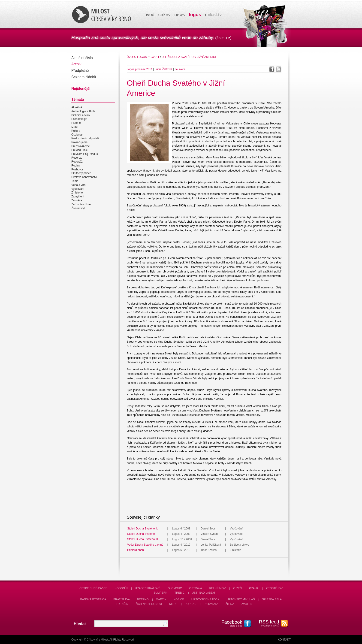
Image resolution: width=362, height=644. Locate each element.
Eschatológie (79, 119)
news (180, 15)
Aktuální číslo (82, 58)
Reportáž (77, 162)
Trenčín (122, 604)
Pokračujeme (79, 142)
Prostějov (274, 588)
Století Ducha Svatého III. (143, 539)
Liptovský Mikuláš (241, 599)
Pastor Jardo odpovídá (85, 139)
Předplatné (80, 71)
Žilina (230, 604)
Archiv (76, 64)
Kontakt (284, 640)
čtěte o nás (229, 623)
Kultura (76, 131)
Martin (161, 599)
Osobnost (77, 135)
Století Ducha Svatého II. (143, 529)
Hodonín (121, 588)
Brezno (143, 599)
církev (164, 15)
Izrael (75, 127)
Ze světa (77, 200)
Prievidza (211, 604)
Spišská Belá (272, 599)
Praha (254, 588)
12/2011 (154, 57)
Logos (142, 57)
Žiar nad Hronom (149, 604)
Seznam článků (84, 77)
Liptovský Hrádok (205, 599)
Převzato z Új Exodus (85, 154)
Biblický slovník (81, 115)
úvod (149, 15)
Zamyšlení (78, 197)
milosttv (213, 15)
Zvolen (247, 604)
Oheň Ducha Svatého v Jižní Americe (189, 57)
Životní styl (78, 208)
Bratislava (122, 599)
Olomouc (175, 588)
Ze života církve (81, 204)
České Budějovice (93, 588)
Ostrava (196, 588)
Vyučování (78, 189)
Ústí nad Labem (203, 593)
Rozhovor (77, 169)
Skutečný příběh (81, 173)
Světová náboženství (84, 177)
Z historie (77, 193)
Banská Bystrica (93, 599)
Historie (76, 123)
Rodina (76, 166)
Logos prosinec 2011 (140, 69)
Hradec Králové (148, 588)
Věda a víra (78, 185)
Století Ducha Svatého (141, 534)
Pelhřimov (217, 588)
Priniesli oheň (136, 550)
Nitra (173, 604)
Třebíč (180, 593)
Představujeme (81, 146)
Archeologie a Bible (83, 111)
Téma (75, 181)
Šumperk (160, 593)
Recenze (77, 158)
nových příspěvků (266, 623)
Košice (179, 599)
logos (195, 15)
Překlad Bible (80, 150)
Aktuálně (77, 107)
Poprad (191, 604)
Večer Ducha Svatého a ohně (145, 545)
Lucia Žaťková (163, 69)
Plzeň (237, 588)
